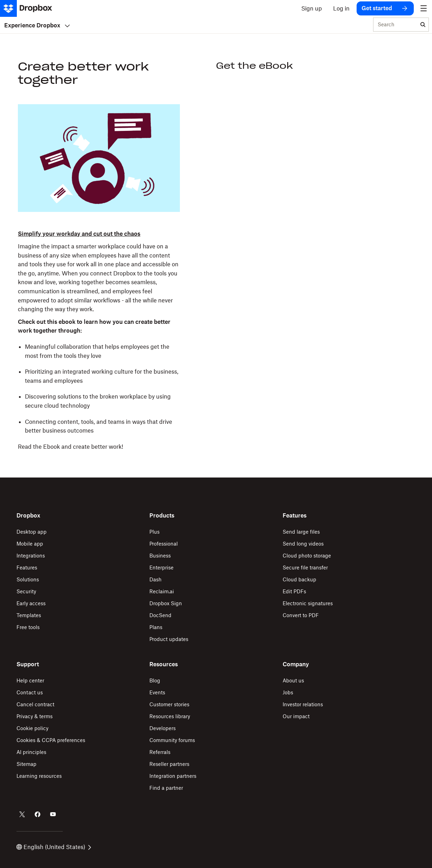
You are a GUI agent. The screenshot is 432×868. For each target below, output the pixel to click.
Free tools (28, 627)
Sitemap (26, 764)
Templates (29, 615)
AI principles (31, 752)
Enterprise (161, 567)
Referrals (160, 752)
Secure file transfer (305, 567)
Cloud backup (299, 579)
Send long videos (303, 544)
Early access (31, 603)
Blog (155, 680)
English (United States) (54, 847)
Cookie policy (32, 728)
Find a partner (166, 788)
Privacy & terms (35, 716)
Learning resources (39, 776)
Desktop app (32, 532)
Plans (156, 627)
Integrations (31, 556)
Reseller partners (169, 764)
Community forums (172, 740)
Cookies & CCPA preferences (51, 740)
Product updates (169, 639)
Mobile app (30, 544)
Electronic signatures (308, 603)
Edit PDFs (294, 591)
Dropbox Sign (166, 603)
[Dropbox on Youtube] (53, 814)
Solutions (28, 579)
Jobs (288, 692)
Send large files (301, 532)
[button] (99, 340)
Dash (156, 579)
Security (26, 591)
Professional (164, 544)
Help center (30, 680)
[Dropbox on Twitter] (22, 814)
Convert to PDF (301, 615)
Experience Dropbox (37, 25)
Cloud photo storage (307, 556)
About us (293, 680)
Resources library (170, 716)
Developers (163, 728)
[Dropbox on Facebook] (38, 814)
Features (27, 567)
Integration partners (173, 776)
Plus (154, 532)
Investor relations (303, 704)
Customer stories (169, 704)
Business (160, 556)
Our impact (296, 716)
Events (157, 692)
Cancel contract (35, 704)
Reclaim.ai (162, 591)
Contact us (30, 692)
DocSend (160, 615)
